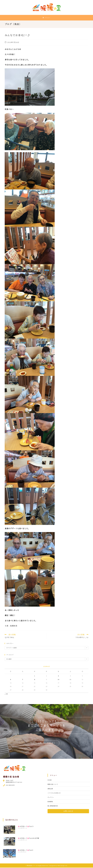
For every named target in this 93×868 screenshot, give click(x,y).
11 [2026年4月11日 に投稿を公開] (70, 680)
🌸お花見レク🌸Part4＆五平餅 (28, 839)
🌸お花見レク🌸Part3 (25, 851)
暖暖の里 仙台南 (11, 777)
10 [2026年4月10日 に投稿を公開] (58, 680)
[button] (47, 743)
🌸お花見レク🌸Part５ (26, 827)
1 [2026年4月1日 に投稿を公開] (35, 676)
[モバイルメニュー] (46, 18)
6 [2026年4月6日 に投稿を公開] (11, 680)
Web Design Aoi (62, 866)
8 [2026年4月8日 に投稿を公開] (35, 680)
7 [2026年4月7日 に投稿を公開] (23, 680)
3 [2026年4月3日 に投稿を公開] (58, 676)
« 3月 (6, 694)
